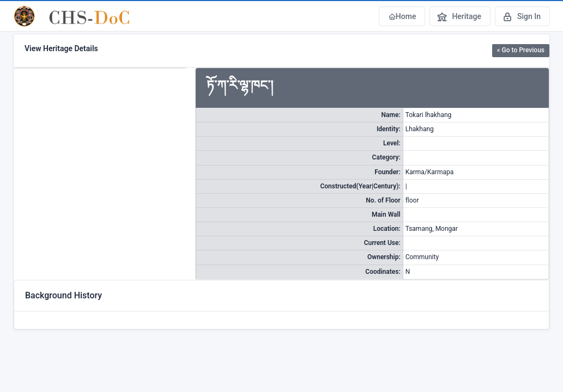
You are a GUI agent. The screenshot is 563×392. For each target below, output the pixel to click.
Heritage (459, 16)
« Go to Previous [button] (521, 50)
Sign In (521, 16)
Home (402, 16)
